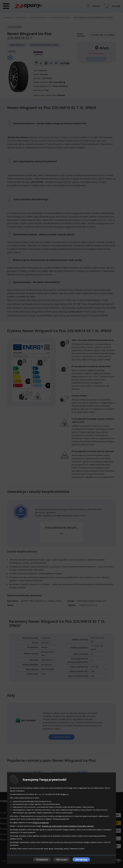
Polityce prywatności (41, 822)
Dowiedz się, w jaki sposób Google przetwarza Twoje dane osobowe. (68, 826)
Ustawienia (42, 860)
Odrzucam (62, 860)
